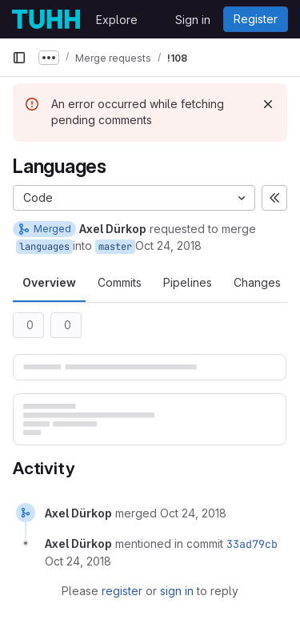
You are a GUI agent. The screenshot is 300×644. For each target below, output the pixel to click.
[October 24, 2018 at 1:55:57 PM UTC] (193, 513)
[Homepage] (46, 19)
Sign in (193, 20)
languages (44, 247)
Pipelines (188, 282)
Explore (117, 20)
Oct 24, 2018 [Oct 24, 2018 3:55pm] (168, 246)
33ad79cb (252, 544)
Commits (120, 282)
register (122, 591)
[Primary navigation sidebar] (19, 58)
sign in (177, 591)
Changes (257, 282)
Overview (49, 282)
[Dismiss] (268, 104)
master (115, 247)
